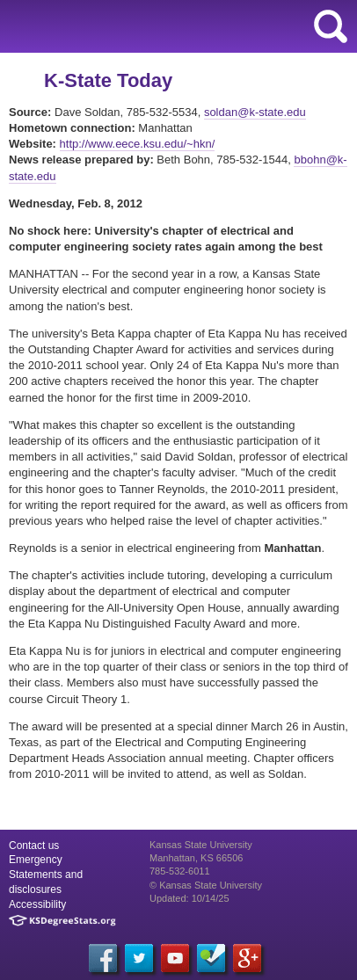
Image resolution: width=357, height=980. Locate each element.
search (331, 26)
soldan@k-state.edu (255, 112)
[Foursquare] (211, 958)
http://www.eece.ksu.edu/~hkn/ (138, 144)
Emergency (36, 860)
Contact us (34, 846)
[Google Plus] (247, 958)
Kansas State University (160, 26)
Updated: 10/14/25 (189, 898)
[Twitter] (139, 958)
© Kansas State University (206, 885)
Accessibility (37, 904)
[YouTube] (175, 958)
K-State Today (108, 80)
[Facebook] (103, 958)
